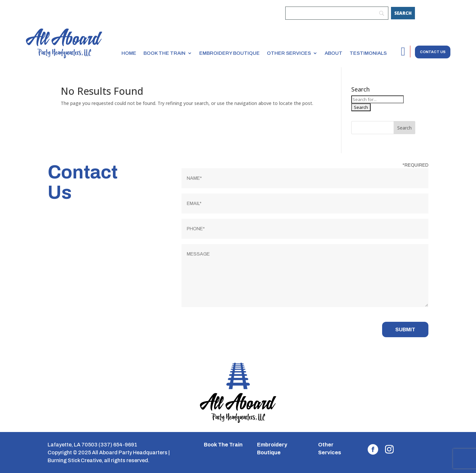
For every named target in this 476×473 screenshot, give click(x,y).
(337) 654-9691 (118, 445)
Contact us (433, 52)
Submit (405, 329)
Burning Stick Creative (75, 460)
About (334, 53)
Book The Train (223, 445)
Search (404, 128)
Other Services (289, 53)
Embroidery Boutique (229, 53)
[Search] (403, 13)
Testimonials (368, 53)
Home (129, 53)
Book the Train (164, 53)
